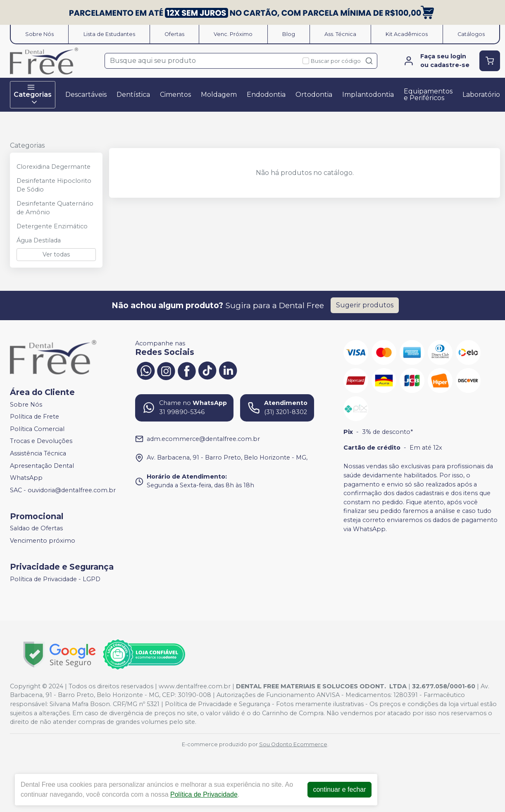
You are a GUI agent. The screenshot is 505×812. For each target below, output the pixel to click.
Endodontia (266, 95)
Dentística (133, 95)
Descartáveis (86, 95)
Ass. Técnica (340, 34)
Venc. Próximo (233, 34)
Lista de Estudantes (109, 34)
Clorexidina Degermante (54, 167)
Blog (289, 34)
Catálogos (471, 34)
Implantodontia (368, 95)
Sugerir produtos (365, 305)
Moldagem (219, 95)
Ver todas (56, 254)
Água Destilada (39, 240)
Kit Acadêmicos (407, 34)
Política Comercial (37, 429)
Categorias (33, 95)
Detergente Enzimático (52, 226)
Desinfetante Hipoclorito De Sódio (54, 185)
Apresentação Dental (42, 466)
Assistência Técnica (38, 453)
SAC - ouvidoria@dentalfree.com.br (63, 490)
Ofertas (174, 34)
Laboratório (481, 95)
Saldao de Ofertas (36, 529)
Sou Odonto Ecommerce (293, 744)
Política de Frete (35, 417)
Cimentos (175, 95)
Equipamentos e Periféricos (428, 95)
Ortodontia (314, 95)
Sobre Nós (39, 34)
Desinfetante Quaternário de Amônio (55, 208)
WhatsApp (26, 478)
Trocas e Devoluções (41, 441)
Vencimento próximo (43, 541)
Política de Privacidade (204, 794)
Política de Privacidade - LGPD (55, 579)
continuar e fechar (339, 789)
